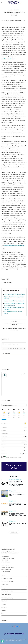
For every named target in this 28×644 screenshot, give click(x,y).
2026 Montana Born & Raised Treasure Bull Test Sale (18, 504)
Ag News (3, 575)
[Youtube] (15, 626)
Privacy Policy (14, 640)
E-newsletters (4, 601)
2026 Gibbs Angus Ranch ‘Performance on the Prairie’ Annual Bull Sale (18, 515)
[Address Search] (14, 406)
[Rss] (19, 626)
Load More (14, 532)
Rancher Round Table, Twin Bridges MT (14, 301)
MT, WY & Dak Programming (8, 582)
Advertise (4, 611)
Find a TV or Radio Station (7, 591)
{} (19, 349)
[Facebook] (9, 626)
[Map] (14, 384)
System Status (8, 640)
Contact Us (4, 607)
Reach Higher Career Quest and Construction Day (17, 494)
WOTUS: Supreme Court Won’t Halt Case (15, 294)
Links (3, 614)
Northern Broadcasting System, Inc (11, 639)
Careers (3, 617)
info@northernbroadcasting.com (11, 553)
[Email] (17, 626)
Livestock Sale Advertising (7, 598)
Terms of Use (20, 640)
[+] (21, 349)
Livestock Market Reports (7, 578)
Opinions (3, 588)
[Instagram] (13, 626)
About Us (4, 604)
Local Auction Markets (6, 594)
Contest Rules (4, 620)
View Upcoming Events (14, 466)
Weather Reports (5, 585)
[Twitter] (11, 626)
